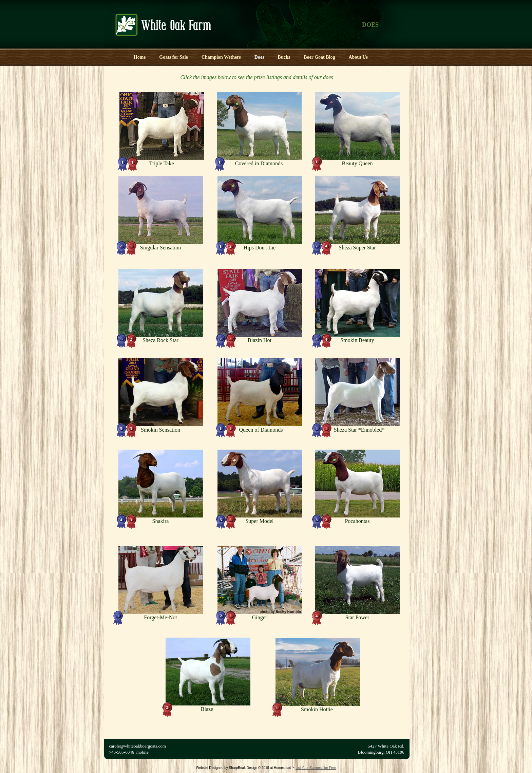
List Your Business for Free (316, 768)
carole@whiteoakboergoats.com (138, 746)
